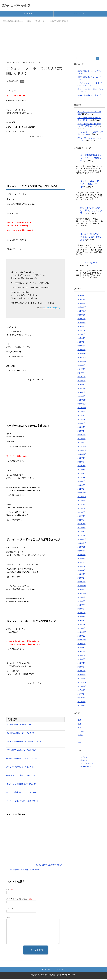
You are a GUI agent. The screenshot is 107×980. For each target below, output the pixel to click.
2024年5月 (82, 381)
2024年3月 (82, 389)
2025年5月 (82, 335)
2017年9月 (82, 691)
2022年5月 (82, 474)
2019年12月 (82, 586)
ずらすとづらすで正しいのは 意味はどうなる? (91, 185)
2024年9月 (82, 366)
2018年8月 (82, 648)
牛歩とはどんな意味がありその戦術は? (21, 751)
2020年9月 (82, 552)
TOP (13, 22)
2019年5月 (82, 614)
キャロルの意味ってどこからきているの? (22, 793)
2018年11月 (82, 637)
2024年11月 (82, 358)
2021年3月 (82, 528)
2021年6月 (82, 517)
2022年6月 (82, 470)
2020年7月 (82, 559)
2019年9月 (82, 598)
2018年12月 (82, 633)
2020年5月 (82, 567)
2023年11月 (82, 405)
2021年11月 (82, 497)
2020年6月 (82, 563)
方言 (79, 744)
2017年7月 (82, 699)
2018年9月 (82, 644)
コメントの (86, 764)
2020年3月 (82, 575)
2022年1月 (82, 490)
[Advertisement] (54, 42)
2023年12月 (82, 401)
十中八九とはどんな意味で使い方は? (48, 866)
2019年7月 (82, 606)
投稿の (85, 761)
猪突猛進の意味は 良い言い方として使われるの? (91, 158)
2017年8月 (82, 695)
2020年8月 (82, 555)
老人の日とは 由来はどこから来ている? (21, 785)
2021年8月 (82, 509)
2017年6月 (82, 702)
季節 (79, 728)
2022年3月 (82, 482)
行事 (79, 724)
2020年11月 (82, 544)
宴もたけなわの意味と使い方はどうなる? (25, 870)
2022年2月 (82, 486)
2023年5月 (82, 428)
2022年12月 (82, 447)
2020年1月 (82, 583)
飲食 (79, 740)
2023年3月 (82, 436)
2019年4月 (82, 617)
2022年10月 (82, 455)
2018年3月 (82, 668)
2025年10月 (82, 316)
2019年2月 (82, 625)
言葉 (22, 82)
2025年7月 (82, 327)
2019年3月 (82, 621)
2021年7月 (82, 513)
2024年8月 (82, 370)
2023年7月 (82, 420)
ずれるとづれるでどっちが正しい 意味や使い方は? (91, 238)
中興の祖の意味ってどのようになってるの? (23, 759)
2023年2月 (82, 439)
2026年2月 (82, 300)
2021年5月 (82, 521)
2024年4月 (82, 385)
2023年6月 (82, 424)
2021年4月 (82, 525)
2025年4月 (82, 339)
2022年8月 (82, 463)
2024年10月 (82, 362)
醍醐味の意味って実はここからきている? (22, 776)
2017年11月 (82, 683)
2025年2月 (82, 347)
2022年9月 (82, 459)
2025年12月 (82, 308)
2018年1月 (82, 675)
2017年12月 (82, 679)
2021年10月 (82, 501)
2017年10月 (82, 687)
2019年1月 (82, 629)
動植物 (80, 736)
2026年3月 (82, 296)
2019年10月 (82, 594)
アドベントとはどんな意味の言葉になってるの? (24, 801)
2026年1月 (82, 304)
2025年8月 (82, 323)
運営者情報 (28, 14)
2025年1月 (82, 350)
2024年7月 (82, 374)
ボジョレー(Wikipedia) (52, 308)
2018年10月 (82, 641)
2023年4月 (82, 432)
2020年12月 (82, 540)
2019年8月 (82, 602)
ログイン (84, 758)
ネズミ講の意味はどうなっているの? (20, 725)
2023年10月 (82, 409)
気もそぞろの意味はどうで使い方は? (20, 768)
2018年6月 (82, 656)
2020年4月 (82, 571)
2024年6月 (82, 378)
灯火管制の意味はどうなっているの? (20, 734)
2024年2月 (82, 393)
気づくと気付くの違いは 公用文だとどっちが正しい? (91, 211)
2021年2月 (82, 532)
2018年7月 (82, 652)
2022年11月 (82, 451)
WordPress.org (86, 767)
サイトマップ (79, 14)
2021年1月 (82, 536)
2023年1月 (82, 443)
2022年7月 (82, 467)
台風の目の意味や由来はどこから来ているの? (24, 742)
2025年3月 (82, 343)
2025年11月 (82, 312)
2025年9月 (82, 320)
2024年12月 (82, 354)
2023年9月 (82, 412)
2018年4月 (82, 664)
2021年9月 (82, 505)
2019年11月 (82, 590)
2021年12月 (82, 494)
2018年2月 (82, 672)
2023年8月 (82, 416)
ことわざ (81, 732)
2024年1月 (82, 397)
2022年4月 (82, 478)
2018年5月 (82, 660)
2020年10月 (82, 548)
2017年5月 (82, 706)
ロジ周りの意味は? (89, 263)
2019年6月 (82, 610)
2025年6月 (82, 331)
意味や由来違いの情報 (21, 6)
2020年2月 (82, 579)
